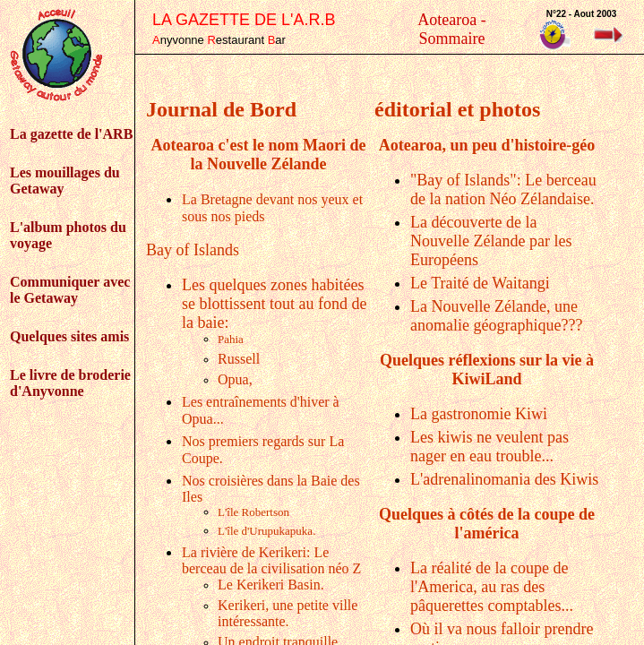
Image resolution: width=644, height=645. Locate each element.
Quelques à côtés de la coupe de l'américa (487, 524)
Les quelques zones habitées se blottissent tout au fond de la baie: (274, 304)
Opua (235, 379)
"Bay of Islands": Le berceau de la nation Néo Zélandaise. (503, 189)
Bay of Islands (193, 250)
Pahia (231, 339)
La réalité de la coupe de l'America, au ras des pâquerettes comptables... (492, 587)
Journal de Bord (221, 109)
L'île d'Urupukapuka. (266, 531)
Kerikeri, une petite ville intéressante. (288, 613)
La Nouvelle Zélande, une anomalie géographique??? (496, 316)
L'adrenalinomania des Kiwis (504, 479)
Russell (239, 359)
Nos (195, 441)
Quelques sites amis (69, 336)
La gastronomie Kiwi (479, 414)
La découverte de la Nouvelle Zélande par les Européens (491, 241)
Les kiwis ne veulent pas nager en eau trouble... (489, 447)
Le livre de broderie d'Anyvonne (70, 383)
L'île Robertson (253, 512)
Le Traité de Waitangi (480, 283)
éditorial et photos (457, 109)
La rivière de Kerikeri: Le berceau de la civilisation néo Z (271, 560)
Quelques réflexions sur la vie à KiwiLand (487, 370)
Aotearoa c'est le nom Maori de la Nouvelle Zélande (258, 155)
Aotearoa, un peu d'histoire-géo (487, 145)
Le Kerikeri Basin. (271, 585)
